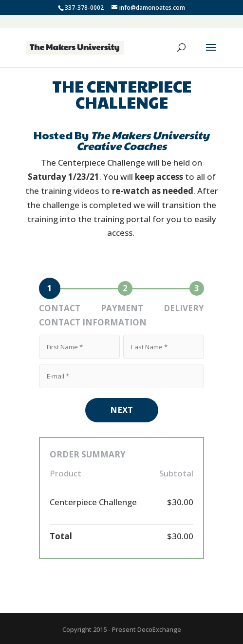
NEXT (121, 410)
